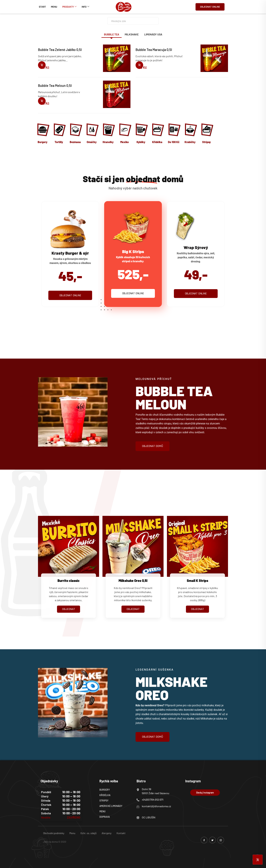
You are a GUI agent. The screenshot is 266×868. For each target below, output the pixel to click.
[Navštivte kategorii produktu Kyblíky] (141, 134)
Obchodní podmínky (54, 833)
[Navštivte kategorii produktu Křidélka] (158, 134)
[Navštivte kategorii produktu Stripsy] (207, 134)
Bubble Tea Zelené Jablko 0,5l (60, 50)
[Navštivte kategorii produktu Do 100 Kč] (174, 134)
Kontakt (121, 833)
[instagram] (221, 840)
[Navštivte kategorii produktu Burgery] (43, 134)
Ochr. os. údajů (88, 833)
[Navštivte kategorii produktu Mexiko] (125, 134)
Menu (54, 7)
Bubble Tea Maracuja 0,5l (154, 50)
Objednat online (210, 7)
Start (42, 7)
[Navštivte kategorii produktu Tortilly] (59, 134)
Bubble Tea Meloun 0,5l (55, 85)
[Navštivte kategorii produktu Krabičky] (190, 134)
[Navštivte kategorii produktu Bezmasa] (76, 134)
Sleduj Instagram (205, 793)
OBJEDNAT (68, 609)
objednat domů (153, 446)
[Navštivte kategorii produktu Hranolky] (108, 134)
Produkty (69, 7)
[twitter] (212, 840)
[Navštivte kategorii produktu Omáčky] (92, 134)
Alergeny (107, 833)
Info (85, 7)
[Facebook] (204, 840)
